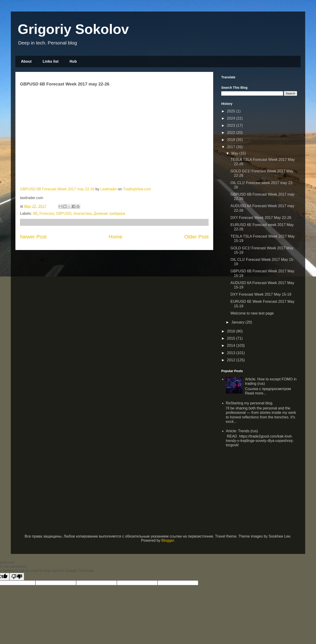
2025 (232, 111)
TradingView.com (137, 189)
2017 (232, 147)
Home (115, 237)
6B (35, 213)
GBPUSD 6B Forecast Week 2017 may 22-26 (57, 189)
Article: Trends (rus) (242, 431)
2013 (232, 353)
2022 (232, 133)
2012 (232, 360)
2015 (232, 338)
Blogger (168, 540)
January (238, 322)
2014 (232, 346)
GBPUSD (64, 213)
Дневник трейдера (109, 213)
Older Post (196, 237)
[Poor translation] (17, 577)
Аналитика (82, 213)
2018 (232, 140)
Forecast (47, 213)
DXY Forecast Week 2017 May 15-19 (261, 294)
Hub (73, 61)
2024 (232, 118)
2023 (232, 125)
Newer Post (33, 237)
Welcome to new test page (252, 313)
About (26, 61)
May (235, 153)
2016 (232, 331)
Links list (50, 61)
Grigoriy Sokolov (73, 29)
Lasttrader (109, 189)
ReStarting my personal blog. (250, 403)
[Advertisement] (259, 484)
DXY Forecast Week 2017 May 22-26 (261, 218)
